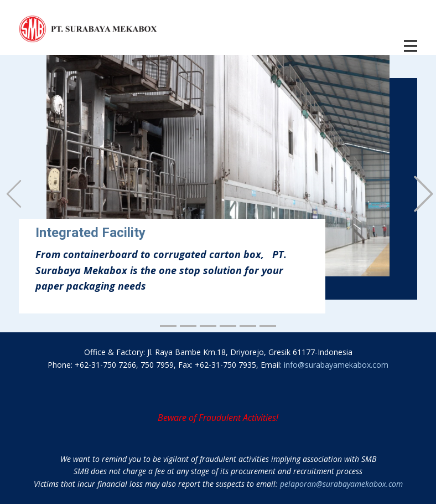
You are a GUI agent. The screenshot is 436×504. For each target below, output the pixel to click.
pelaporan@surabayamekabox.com (341, 484)
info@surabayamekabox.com (336, 365)
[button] (14, 194)
